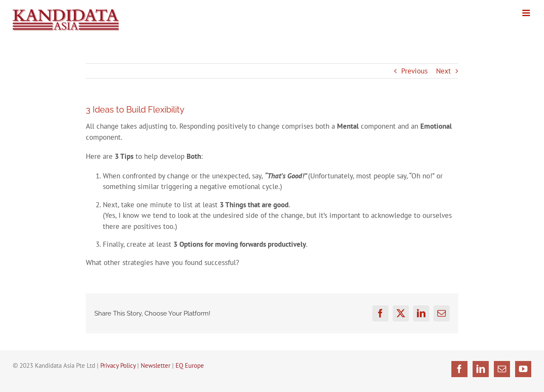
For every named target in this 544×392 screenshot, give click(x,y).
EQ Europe (190, 365)
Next (443, 71)
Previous (414, 71)
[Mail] (502, 369)
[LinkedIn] (481, 369)
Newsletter (156, 365)
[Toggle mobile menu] (527, 13)
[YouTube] (523, 369)
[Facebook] (459, 369)
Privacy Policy (118, 365)
